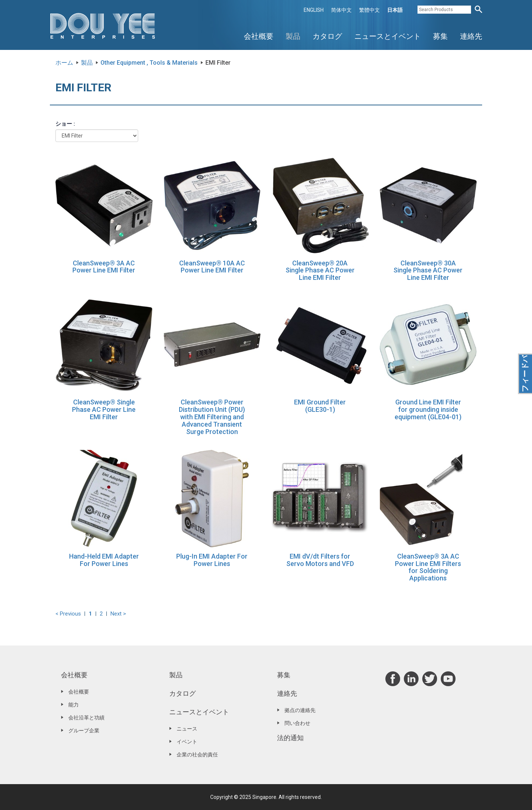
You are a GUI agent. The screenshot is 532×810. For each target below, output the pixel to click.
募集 (440, 36)
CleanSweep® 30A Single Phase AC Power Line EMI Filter (428, 270)
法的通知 (290, 738)
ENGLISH (314, 10)
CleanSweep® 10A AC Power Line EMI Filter (212, 267)
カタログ (327, 36)
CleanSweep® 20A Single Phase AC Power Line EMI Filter (320, 270)
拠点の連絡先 (300, 710)
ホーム (64, 63)
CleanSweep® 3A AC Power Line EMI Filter (104, 267)
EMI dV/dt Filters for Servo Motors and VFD (320, 560)
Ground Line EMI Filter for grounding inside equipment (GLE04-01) (428, 409)
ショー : (65, 124)
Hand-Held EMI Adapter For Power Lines (104, 560)
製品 (293, 36)
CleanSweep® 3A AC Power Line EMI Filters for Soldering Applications (428, 567)
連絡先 (471, 36)
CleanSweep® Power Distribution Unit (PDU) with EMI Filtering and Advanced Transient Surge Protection (212, 417)
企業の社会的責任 (197, 755)
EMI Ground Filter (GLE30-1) (320, 406)
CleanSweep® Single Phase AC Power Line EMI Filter (104, 409)
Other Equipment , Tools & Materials (149, 63)
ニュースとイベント (388, 36)
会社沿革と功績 (86, 718)
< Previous (68, 614)
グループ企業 (84, 731)
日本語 (395, 10)
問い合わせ (297, 723)
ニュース (187, 729)
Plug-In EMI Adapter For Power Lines (212, 560)
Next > (118, 614)
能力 (74, 705)
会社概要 (259, 36)
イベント (187, 742)
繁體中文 (369, 10)
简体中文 (341, 10)
